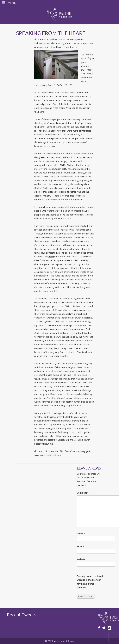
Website (81, 559)
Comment (83, 493)
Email (80, 546)
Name (81, 533)
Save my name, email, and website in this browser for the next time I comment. (90, 582)
